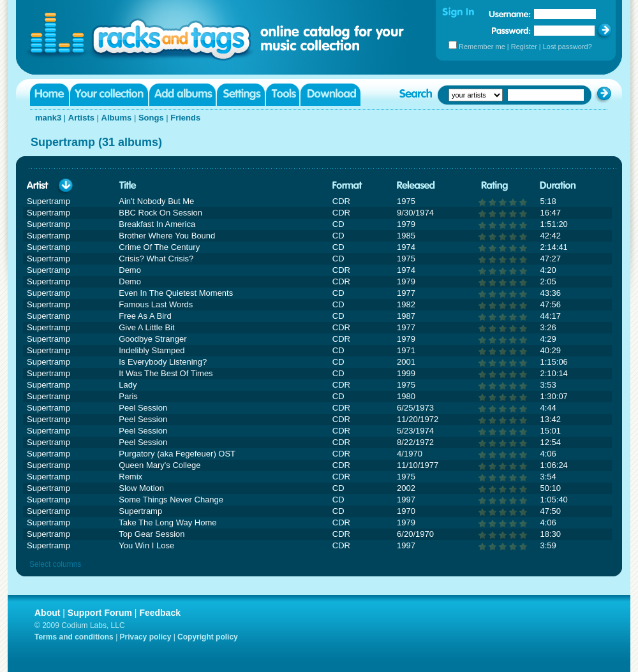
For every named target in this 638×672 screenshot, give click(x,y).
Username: (510, 14)
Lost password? (568, 47)
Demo (130, 270)
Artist (38, 186)
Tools (283, 95)
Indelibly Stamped (152, 350)
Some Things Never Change (171, 500)
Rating (494, 186)
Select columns (55, 564)
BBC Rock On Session (160, 213)
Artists (81, 118)
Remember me (482, 47)
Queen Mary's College (159, 465)
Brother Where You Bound (167, 236)
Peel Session (143, 408)
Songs (151, 118)
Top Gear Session (152, 534)
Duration (558, 186)
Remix (130, 477)
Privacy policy (146, 637)
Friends (185, 118)
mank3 (48, 118)
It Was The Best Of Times (166, 373)
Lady (128, 385)
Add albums (182, 95)
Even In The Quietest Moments (176, 293)
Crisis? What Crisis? (156, 259)
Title (128, 186)
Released (416, 186)
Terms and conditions (74, 637)
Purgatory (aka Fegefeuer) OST (177, 454)
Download (330, 95)
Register (524, 47)
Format (347, 186)
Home (49, 95)
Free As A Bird (145, 316)
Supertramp (140, 511)
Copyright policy (208, 637)
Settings (241, 95)
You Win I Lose (146, 545)
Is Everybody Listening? (163, 362)
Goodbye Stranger (152, 339)
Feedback (160, 613)
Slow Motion (141, 488)
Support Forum (100, 613)
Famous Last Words (156, 304)
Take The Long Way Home (167, 522)
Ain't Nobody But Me (156, 201)
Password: (511, 30)
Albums (117, 118)
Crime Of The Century (159, 247)
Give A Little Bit (146, 327)
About (47, 613)
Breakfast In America (157, 224)
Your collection (109, 95)
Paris (128, 396)
